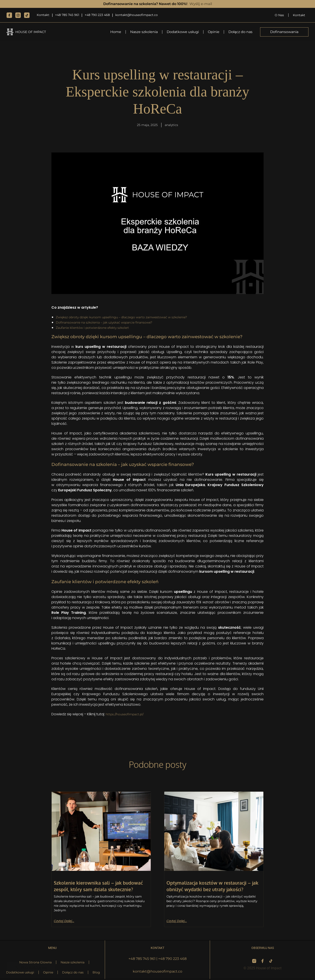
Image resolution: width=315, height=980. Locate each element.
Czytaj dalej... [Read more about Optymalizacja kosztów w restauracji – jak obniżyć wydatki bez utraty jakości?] (178, 922)
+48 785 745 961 (67, 15)
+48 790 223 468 (97, 15)
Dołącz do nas (240, 32)
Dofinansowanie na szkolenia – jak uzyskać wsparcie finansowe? (111, 323)
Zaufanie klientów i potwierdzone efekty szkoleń (97, 328)
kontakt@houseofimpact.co (136, 15)
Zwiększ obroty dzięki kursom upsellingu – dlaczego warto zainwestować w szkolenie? (130, 318)
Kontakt (299, 15)
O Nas (279, 15)
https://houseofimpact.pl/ (127, 715)
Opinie (214, 32)
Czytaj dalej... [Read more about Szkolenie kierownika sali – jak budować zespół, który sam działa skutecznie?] (65, 922)
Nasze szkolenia (144, 32)
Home (116, 32)
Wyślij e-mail (201, 4)
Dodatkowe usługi (183, 32)
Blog (96, 973)
